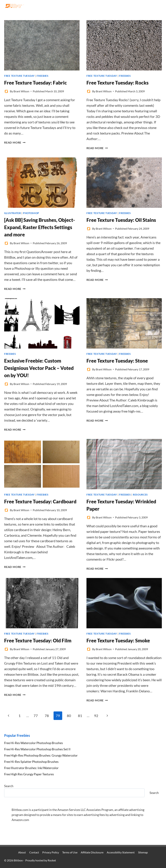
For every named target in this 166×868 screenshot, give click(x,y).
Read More (15, 142)
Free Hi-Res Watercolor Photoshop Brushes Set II (37, 749)
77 (36, 716)
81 (80, 716)
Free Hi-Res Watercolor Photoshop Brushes (34, 743)
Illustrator (13, 213)
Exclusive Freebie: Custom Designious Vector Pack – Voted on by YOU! (39, 368)
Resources (140, 495)
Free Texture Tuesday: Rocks (117, 83)
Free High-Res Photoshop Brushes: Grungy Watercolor (41, 755)
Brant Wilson (21, 91)
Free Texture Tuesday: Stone (117, 361)
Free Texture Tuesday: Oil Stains (121, 220)
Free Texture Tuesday (19, 76)
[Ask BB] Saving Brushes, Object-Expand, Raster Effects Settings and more (40, 227)
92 (96, 716)
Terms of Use (70, 852)
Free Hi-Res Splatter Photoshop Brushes (31, 762)
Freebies (43, 76)
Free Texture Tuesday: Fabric (36, 83)
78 (47, 716)
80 (69, 716)
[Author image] (6, 91)
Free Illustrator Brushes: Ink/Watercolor (31, 768)
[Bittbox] (15, 6)
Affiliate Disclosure (92, 852)
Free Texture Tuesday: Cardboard (40, 501)
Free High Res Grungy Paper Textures (29, 774)
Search (9, 786)
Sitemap (143, 852)
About (22, 852)
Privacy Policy (51, 852)
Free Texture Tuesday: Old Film (38, 640)
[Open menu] (158, 6)
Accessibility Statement (121, 852)
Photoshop (31, 213)
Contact (34, 852)
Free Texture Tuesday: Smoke (118, 640)
